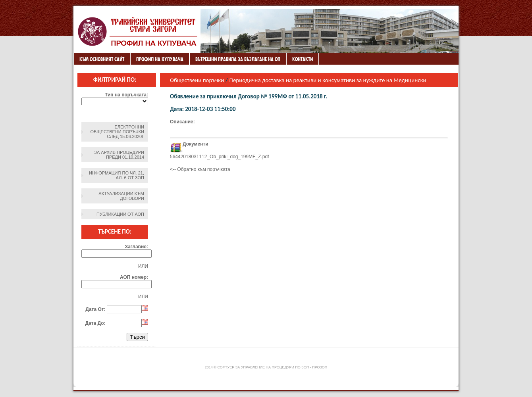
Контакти (303, 59)
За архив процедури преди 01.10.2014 (119, 155)
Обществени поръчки (197, 80)
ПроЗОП (320, 367)
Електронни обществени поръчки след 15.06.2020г (117, 132)
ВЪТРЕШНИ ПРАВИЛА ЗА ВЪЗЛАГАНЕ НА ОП (238, 59)
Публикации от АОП (120, 214)
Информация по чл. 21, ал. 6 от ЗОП (117, 175)
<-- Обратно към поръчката (200, 169)
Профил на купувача (160, 59)
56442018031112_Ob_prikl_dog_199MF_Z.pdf (220, 157)
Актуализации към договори (121, 196)
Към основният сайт (102, 59)
